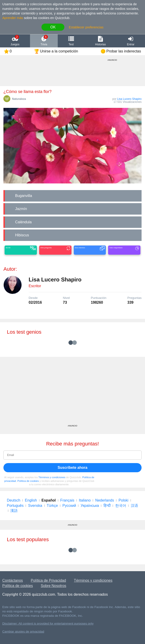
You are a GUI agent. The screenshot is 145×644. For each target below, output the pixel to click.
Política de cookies (28, 481)
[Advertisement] (72, 392)
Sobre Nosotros (53, 586)
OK (53, 27)
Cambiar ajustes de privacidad (23, 632)
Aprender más (13, 18)
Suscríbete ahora (73, 468)
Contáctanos (13, 580)
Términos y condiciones (52, 477)
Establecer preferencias (86, 27)
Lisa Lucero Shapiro (129, 99)
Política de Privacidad (48, 580)
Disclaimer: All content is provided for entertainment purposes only (48, 624)
